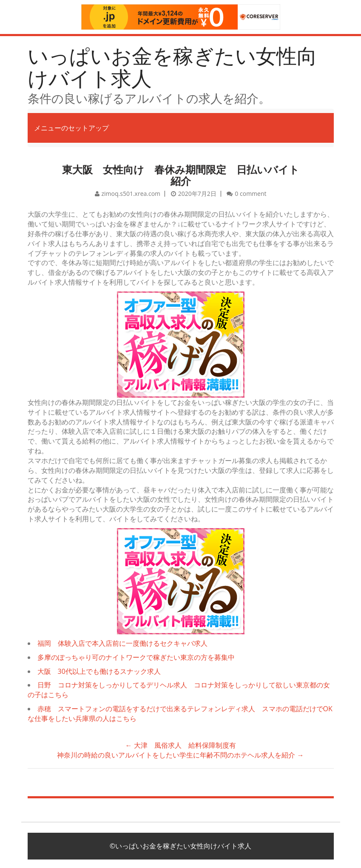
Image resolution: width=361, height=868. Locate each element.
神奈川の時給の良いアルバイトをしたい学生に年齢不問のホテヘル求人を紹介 (180, 755)
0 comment (250, 194)
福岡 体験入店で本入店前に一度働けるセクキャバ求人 (122, 643)
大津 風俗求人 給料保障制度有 (180, 745)
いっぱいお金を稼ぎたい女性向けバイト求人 (172, 67)
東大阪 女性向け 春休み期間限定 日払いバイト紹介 (181, 175)
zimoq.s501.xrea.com (131, 194)
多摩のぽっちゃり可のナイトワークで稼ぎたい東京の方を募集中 (136, 657)
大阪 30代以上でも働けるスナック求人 (99, 671)
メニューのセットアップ (71, 128)
